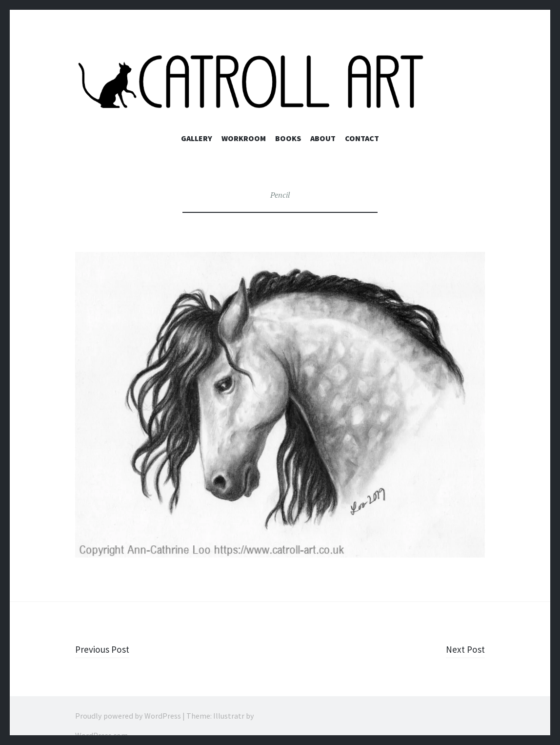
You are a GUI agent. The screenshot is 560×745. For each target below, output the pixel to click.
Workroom (244, 138)
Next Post (464, 649)
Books (288, 138)
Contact (362, 138)
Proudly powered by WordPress (128, 716)
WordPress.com (101, 735)
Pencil (280, 195)
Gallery (197, 138)
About (323, 138)
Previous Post (106, 649)
